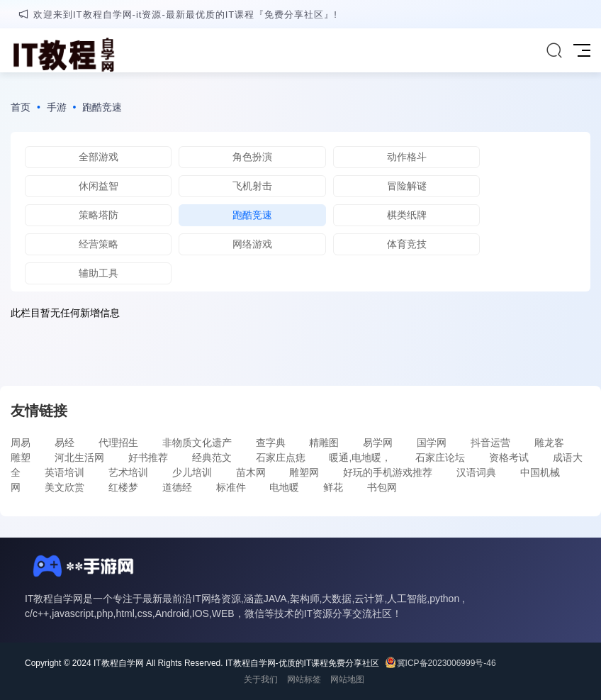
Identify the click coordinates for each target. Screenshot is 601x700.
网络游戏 (252, 244)
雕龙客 (549, 443)
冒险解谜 (407, 186)
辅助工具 (99, 273)
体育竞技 (407, 244)
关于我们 (261, 679)
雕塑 (21, 457)
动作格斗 (407, 157)
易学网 (378, 443)
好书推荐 (148, 457)
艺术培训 (128, 472)
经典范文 (212, 457)
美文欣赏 (64, 487)
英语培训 (64, 472)
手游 (57, 107)
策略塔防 (99, 215)
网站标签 (304, 679)
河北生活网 (79, 457)
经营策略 (99, 244)
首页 (21, 107)
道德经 (177, 487)
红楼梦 (123, 487)
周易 (21, 443)
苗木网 (251, 472)
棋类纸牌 (407, 215)
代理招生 (118, 443)
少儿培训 (192, 472)
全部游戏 (99, 157)
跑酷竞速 (102, 107)
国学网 (432, 443)
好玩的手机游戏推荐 (388, 472)
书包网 (382, 487)
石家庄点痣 (281, 457)
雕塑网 (304, 472)
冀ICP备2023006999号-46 (446, 663)
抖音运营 (490, 443)
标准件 (231, 487)
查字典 (271, 443)
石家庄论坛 (440, 457)
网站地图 (347, 679)
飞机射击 (252, 186)
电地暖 (284, 487)
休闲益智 (99, 186)
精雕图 (324, 443)
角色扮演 (252, 157)
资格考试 (509, 457)
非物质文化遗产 (197, 443)
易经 (64, 443)
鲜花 (333, 487)
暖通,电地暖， (360, 457)
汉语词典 (476, 472)
